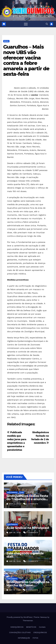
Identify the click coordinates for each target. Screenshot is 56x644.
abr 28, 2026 (15, 533)
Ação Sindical (12, 492)
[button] (47, 24)
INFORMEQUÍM (24, 638)
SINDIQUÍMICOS (17, 627)
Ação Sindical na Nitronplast (28, 528)
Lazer (22, 492)
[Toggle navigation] (26, 24)
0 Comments (32, 504)
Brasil (6, 41)
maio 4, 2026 (15, 504)
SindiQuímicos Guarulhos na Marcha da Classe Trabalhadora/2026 (28, 585)
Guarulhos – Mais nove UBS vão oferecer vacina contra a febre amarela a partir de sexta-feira (26, 60)
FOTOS (35, 638)
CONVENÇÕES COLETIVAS (20, 633)
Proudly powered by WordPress (20, 617)
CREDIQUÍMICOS (40, 633)
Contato (42, 627)
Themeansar (28, 621)
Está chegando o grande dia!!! (25, 555)
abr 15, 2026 (15, 590)
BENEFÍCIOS (31, 627)
